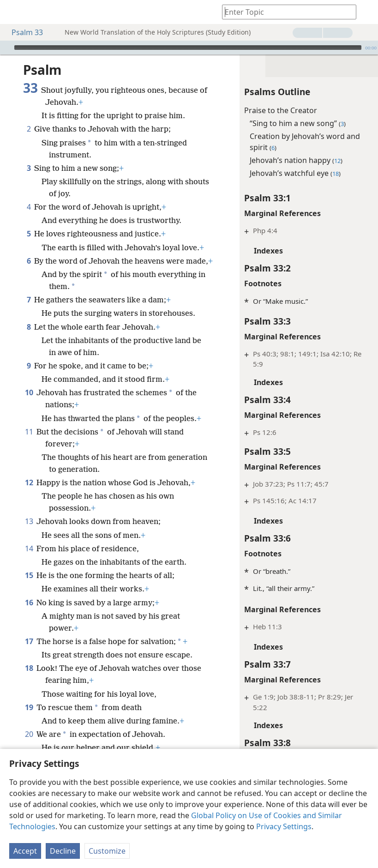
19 (29, 707)
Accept (25, 851)
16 (29, 603)
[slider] (188, 48)
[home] (14, 12)
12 (29, 482)
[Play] (6, 48)
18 (29, 668)
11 (29, 432)
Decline (63, 851)
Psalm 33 (23, 32)
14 (29, 549)
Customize (107, 851)
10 (29, 392)
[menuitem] (14, 12)
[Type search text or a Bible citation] (285, 12)
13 (29, 521)
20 (29, 734)
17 (29, 641)
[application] (189, 48)
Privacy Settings (284, 826)
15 (29, 575)
